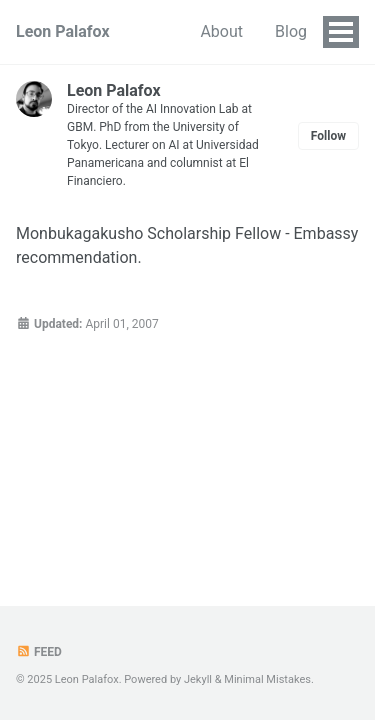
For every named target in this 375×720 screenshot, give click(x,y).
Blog (291, 31)
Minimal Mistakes (267, 679)
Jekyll (198, 679)
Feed (39, 652)
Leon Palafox (63, 31)
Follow (328, 136)
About (221, 31)
